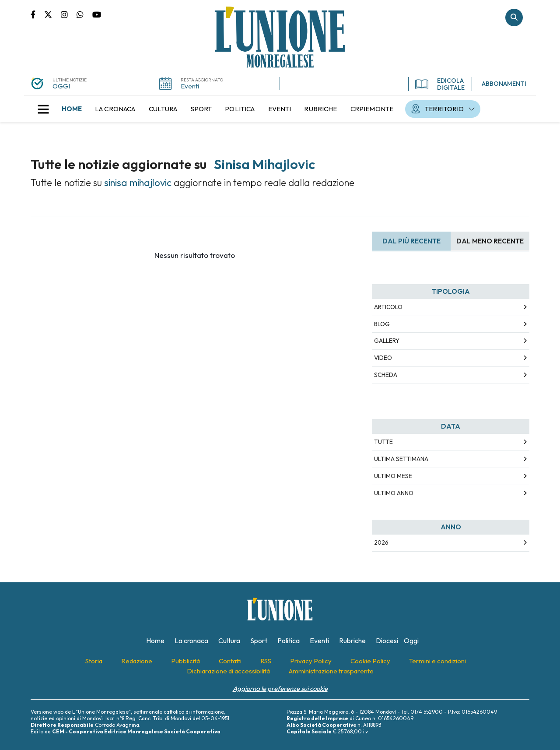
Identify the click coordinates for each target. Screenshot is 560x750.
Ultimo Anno (394, 493)
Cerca (514, 18)
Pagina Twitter (52, 14)
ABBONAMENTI (504, 84)
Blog (382, 324)
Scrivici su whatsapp (84, 14)
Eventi (190, 86)
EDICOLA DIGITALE (440, 84)
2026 (381, 542)
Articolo (388, 307)
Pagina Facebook (37, 14)
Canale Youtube (97, 14)
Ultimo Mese (393, 476)
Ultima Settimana (401, 459)
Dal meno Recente (490, 241)
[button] (43, 109)
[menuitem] (72, 109)
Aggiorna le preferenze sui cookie (280, 688)
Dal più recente (411, 241)
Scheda (386, 375)
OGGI (61, 86)
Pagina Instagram (69, 14)
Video (383, 358)
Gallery (387, 341)
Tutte (383, 442)
